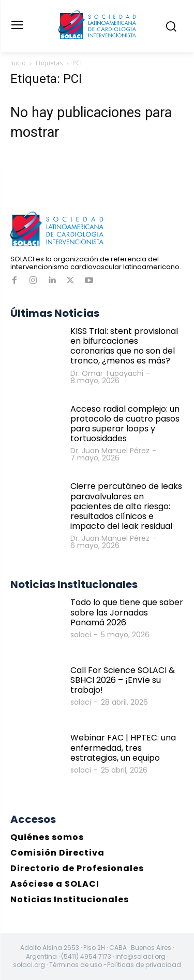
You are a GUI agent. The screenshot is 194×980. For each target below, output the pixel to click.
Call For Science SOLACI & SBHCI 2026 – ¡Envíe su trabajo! (123, 680)
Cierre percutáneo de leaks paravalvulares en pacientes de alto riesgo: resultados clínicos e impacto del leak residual (126, 506)
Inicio (18, 63)
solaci (81, 635)
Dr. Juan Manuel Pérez (110, 451)
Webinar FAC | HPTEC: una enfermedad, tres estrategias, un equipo (123, 747)
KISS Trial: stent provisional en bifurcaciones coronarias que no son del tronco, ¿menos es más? (124, 346)
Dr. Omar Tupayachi (107, 373)
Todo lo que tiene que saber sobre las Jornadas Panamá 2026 (127, 612)
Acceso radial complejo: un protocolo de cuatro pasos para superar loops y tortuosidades (125, 424)
